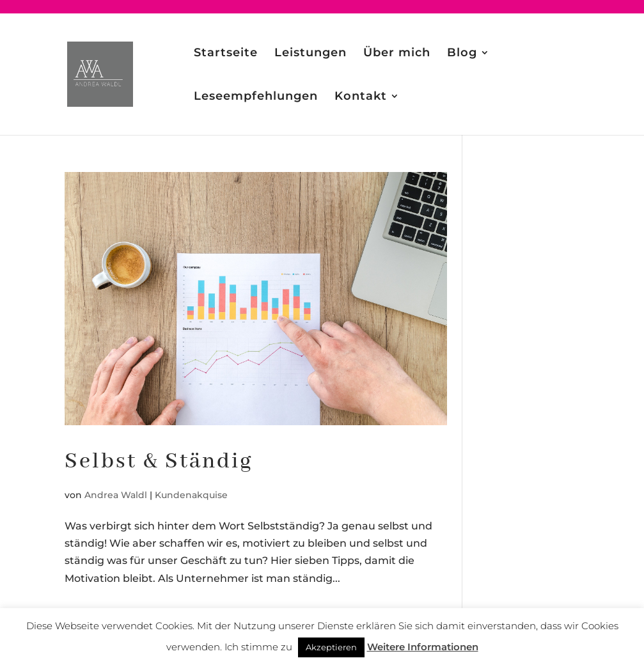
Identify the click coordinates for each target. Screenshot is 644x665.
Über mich (397, 54)
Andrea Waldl (116, 495)
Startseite (226, 54)
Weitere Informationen (423, 647)
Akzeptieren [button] (331, 647)
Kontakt (361, 97)
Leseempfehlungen (256, 97)
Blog (462, 54)
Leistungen (310, 54)
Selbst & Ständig (159, 462)
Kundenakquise (191, 495)
